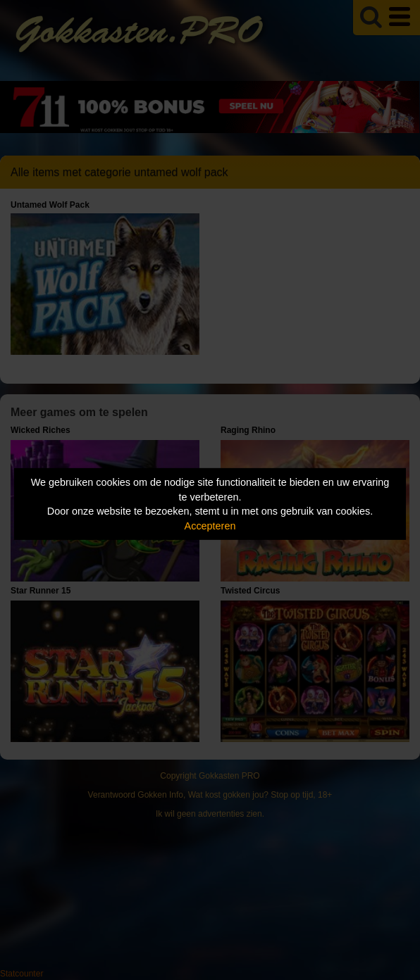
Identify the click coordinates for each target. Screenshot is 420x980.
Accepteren (210, 526)
